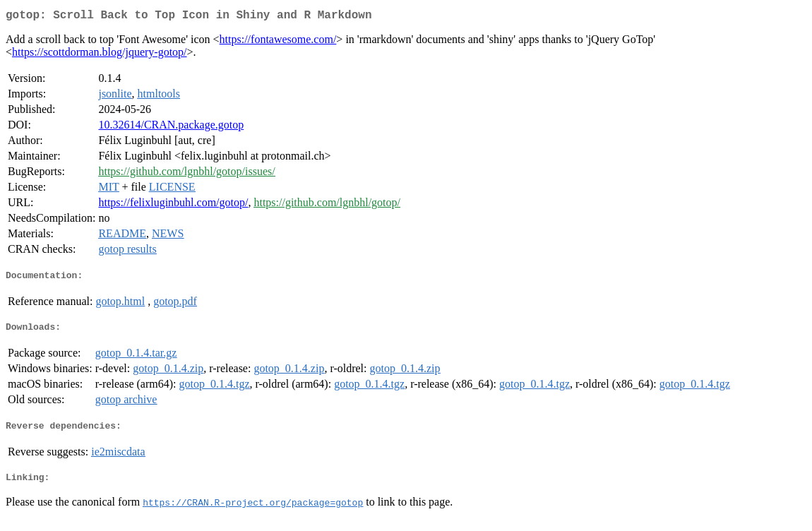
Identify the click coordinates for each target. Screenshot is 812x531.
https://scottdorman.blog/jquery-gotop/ (100, 55)
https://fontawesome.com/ (278, 42)
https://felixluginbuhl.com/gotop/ (173, 205)
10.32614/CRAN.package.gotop (171, 127)
